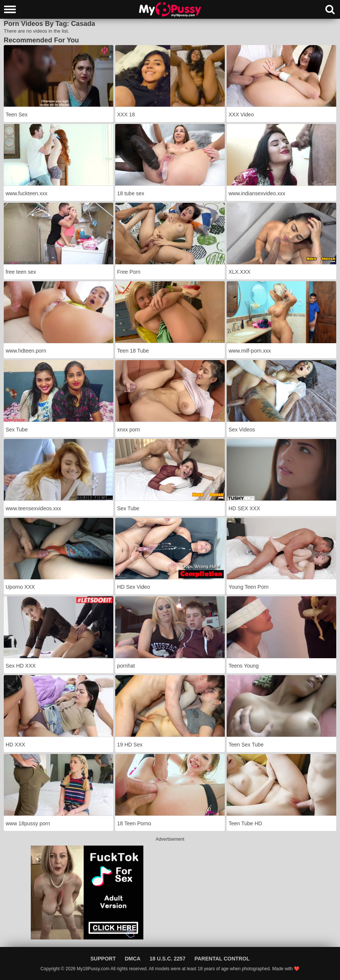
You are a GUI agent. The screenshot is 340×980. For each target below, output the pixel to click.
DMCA (132, 959)
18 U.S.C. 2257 (167, 959)
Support (103, 959)
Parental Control (222, 959)
